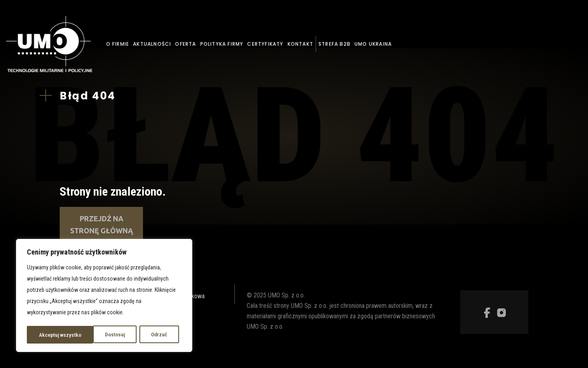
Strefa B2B (334, 44)
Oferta (185, 44)
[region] (104, 296)
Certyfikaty (265, 44)
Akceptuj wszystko (149, 335)
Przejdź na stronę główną (102, 224)
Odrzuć (93, 335)
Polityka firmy (222, 44)
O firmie (118, 44)
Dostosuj (48, 335)
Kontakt (300, 44)
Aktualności (152, 44)
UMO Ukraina (373, 44)
